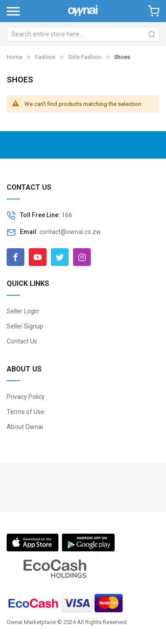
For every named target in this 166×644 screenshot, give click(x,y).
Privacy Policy (26, 397)
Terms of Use (25, 412)
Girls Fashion (85, 57)
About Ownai (25, 427)
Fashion (46, 57)
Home (14, 57)
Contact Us (22, 341)
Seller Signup (25, 326)
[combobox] (83, 34)
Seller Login (23, 311)
